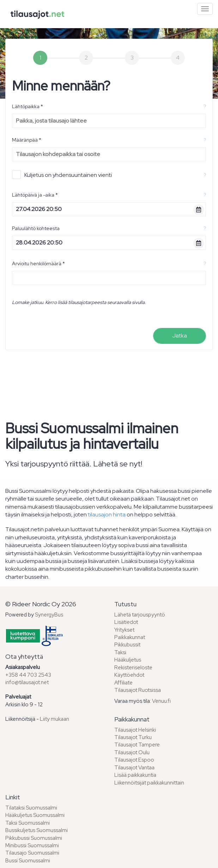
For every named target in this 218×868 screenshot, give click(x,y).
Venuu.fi (161, 701)
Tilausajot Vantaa (134, 768)
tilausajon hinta (107, 514)
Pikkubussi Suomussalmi (34, 838)
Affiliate (123, 683)
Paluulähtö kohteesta (36, 228)
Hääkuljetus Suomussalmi (35, 815)
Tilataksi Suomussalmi (31, 808)
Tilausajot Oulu (132, 752)
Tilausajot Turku (133, 737)
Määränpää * (27, 140)
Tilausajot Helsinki (135, 730)
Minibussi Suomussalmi (32, 845)
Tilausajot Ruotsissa (138, 690)
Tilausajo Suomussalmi (32, 853)
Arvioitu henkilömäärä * (38, 263)
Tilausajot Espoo (134, 760)
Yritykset (124, 630)
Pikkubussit (127, 645)
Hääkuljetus (128, 660)
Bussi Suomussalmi (28, 861)
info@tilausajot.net (27, 682)
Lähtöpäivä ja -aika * (35, 195)
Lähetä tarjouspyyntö (140, 615)
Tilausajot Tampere (137, 745)
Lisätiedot (126, 622)
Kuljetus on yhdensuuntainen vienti (62, 175)
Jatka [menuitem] (180, 336)
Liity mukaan (54, 719)
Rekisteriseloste (133, 668)
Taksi (120, 652)
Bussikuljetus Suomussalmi (37, 830)
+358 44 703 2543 (28, 675)
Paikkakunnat (130, 637)
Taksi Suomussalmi (28, 823)
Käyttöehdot (129, 675)
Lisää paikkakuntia (135, 775)
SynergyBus (49, 615)
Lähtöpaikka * (28, 106)
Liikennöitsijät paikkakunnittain (149, 783)
